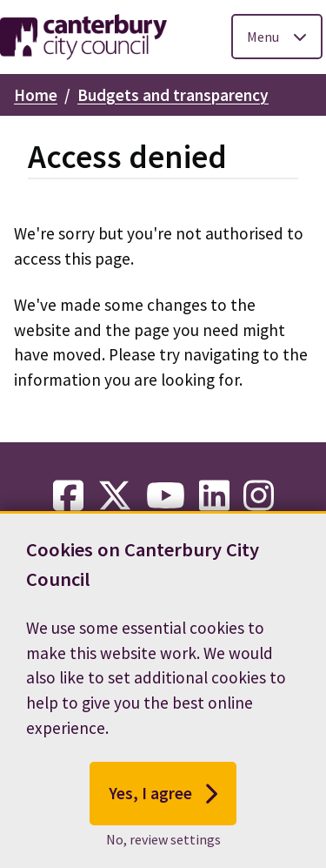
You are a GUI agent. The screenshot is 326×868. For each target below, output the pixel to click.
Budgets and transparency (173, 95)
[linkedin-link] (214, 496)
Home (36, 95)
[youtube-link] (166, 496)
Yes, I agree (163, 797)
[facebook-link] (68, 496)
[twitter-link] (115, 496)
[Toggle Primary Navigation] (277, 37)
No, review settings (163, 843)
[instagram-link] (259, 496)
